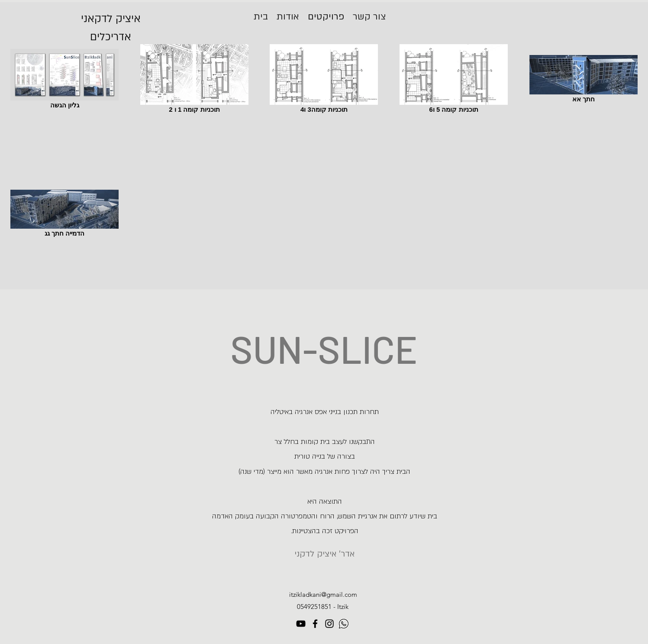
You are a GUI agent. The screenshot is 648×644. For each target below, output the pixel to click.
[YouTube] (301, 624)
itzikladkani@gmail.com (323, 594)
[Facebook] (315, 624)
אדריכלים (111, 37)
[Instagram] (329, 624)
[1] (344, 624)
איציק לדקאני (111, 19)
